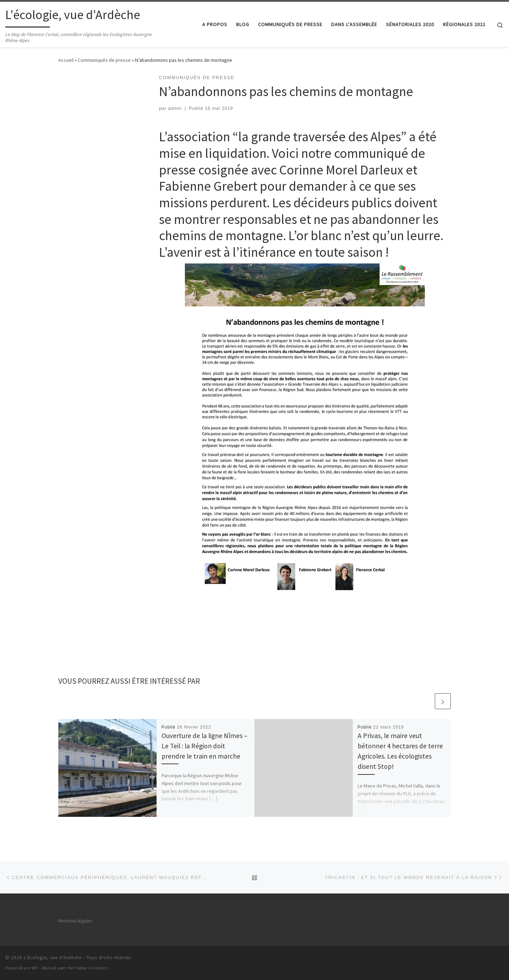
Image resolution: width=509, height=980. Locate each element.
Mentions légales (75, 921)
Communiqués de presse (104, 60)
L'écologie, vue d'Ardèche (52, 958)
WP (35, 968)
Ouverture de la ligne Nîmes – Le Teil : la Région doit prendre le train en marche (204, 746)
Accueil (66, 60)
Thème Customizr (92, 968)
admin (175, 108)
